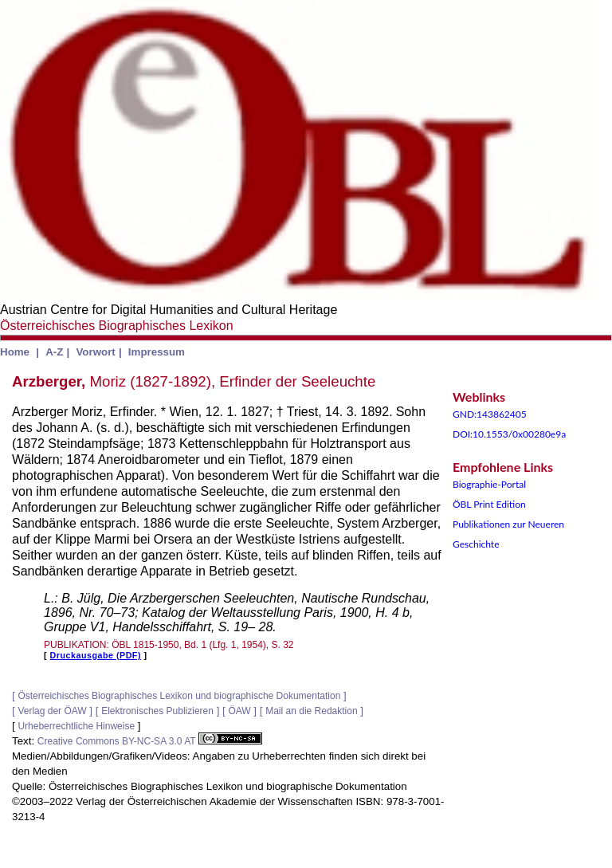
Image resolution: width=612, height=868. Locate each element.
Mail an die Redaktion (311, 711)
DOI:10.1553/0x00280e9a (509, 434)
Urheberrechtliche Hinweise (76, 726)
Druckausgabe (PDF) (96, 655)
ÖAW (239, 711)
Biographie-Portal (489, 484)
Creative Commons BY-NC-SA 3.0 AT (150, 741)
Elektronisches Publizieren (157, 711)
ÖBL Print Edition (489, 504)
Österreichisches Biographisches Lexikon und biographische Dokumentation (179, 696)
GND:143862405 (490, 414)
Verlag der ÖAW (52, 711)
